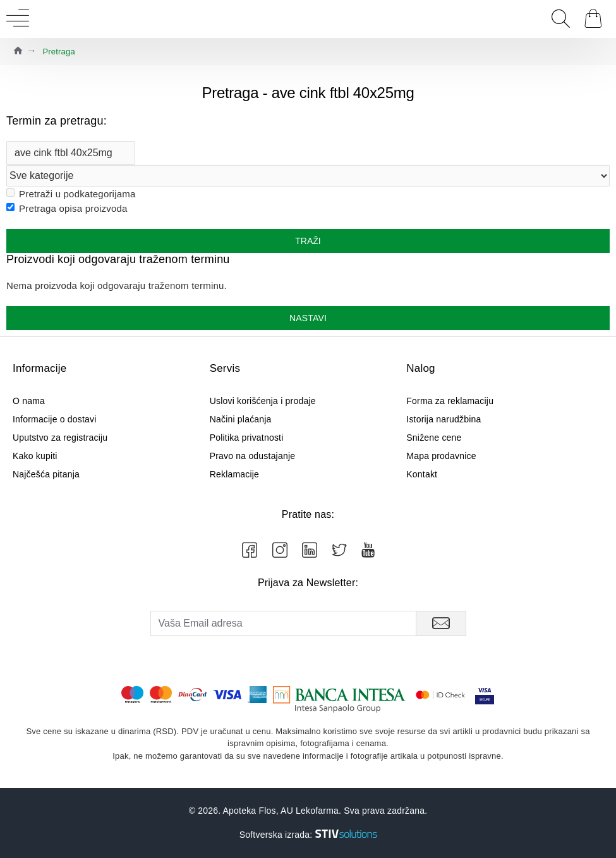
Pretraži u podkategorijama (71, 194)
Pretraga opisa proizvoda (67, 208)
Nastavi (308, 318)
